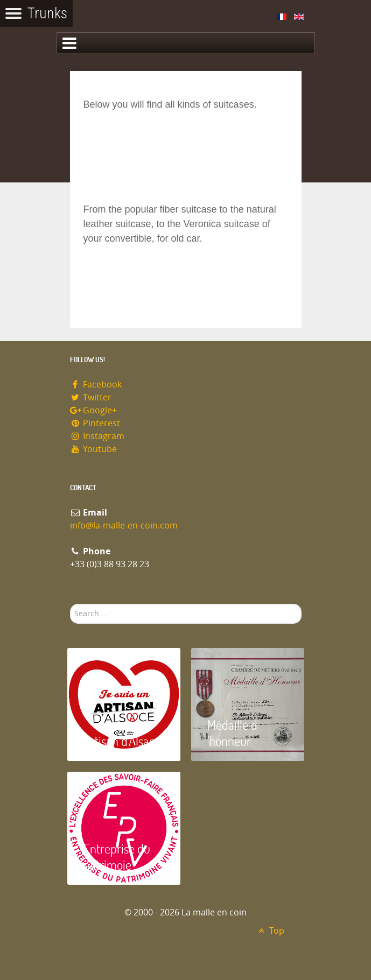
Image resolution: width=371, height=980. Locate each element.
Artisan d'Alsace (122, 741)
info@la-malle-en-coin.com (124, 526)
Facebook (96, 385)
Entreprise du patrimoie (117, 856)
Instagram (97, 436)
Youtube (94, 449)
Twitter (91, 397)
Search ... (70, 604)
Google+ (94, 410)
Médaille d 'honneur (232, 733)
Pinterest (95, 423)
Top (270, 931)
